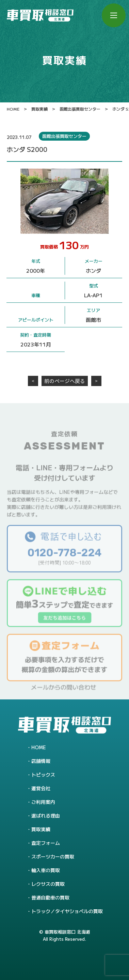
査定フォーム (46, 843)
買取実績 (41, 829)
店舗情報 (41, 761)
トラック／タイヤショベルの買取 (67, 911)
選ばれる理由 (46, 815)
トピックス (43, 775)
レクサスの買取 (48, 884)
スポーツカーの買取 (53, 856)
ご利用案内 (43, 802)
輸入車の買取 (46, 870)
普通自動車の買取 (50, 897)
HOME (39, 747)
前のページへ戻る (65, 381)
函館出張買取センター (64, 136)
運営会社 (41, 788)
